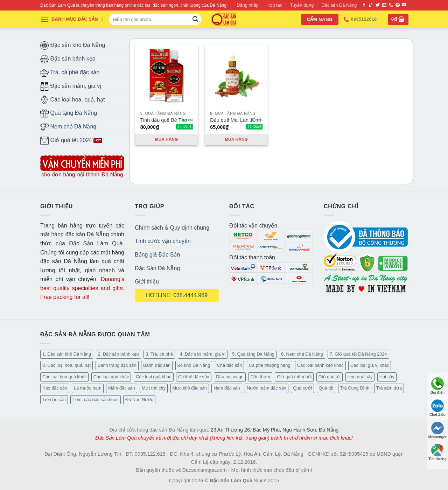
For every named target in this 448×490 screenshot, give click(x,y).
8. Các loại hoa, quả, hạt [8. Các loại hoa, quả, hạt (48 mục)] (66, 365)
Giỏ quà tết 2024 (66, 141)
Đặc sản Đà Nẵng (339, 5)
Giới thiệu (147, 282)
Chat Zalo (437, 408)
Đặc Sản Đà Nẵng (157, 268)
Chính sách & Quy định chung (172, 228)
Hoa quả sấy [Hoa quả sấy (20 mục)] (360, 377)
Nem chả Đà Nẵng (68, 127)
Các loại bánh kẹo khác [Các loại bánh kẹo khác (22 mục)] (320, 365)
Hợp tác (274, 5)
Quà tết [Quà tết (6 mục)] (326, 388)
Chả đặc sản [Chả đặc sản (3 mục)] (230, 365)
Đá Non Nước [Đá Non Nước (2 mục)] (139, 400)
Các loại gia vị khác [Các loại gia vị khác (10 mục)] (370, 365)
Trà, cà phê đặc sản (70, 73)
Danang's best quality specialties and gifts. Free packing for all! (82, 288)
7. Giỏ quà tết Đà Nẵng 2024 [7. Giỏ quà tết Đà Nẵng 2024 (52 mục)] (358, 354)
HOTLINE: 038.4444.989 (177, 295)
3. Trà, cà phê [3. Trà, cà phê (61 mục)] (159, 354)
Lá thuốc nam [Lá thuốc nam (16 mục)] (87, 388)
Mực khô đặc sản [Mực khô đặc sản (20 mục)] (190, 388)
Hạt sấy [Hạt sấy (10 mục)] (387, 377)
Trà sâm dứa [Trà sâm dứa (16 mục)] (389, 388)
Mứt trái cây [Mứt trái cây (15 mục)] (154, 388)
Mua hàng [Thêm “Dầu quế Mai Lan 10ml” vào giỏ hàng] (236, 139)
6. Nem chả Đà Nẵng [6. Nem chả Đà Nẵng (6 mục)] (302, 354)
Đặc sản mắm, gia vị (71, 86)
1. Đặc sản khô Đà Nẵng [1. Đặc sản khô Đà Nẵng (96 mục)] (67, 354)
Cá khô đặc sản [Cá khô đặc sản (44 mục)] (194, 377)
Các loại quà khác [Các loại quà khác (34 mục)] (154, 377)
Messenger (437, 430)
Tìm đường (437, 452)
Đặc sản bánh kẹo (68, 59)
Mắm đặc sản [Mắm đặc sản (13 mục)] (121, 388)
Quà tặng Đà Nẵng (69, 113)
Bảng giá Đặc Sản (157, 255)
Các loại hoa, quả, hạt (72, 100)
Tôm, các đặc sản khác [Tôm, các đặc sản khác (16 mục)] (95, 400)
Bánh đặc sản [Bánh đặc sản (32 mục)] (157, 365)
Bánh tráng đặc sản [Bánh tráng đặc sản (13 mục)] (117, 365)
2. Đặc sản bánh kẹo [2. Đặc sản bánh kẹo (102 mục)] (118, 354)
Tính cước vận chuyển (163, 241)
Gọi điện (437, 386)
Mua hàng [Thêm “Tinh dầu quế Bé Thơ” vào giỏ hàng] (167, 139)
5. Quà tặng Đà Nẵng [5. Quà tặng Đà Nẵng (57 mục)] (253, 354)
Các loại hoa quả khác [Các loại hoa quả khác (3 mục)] (64, 377)
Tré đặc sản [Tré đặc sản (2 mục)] (54, 400)
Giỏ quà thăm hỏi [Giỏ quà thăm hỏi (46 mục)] (294, 377)
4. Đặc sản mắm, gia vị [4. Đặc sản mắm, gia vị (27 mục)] (203, 354)
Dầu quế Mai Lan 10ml (235, 120)
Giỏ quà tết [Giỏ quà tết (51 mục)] (330, 377)
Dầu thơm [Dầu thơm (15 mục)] (260, 377)
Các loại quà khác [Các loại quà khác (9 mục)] (111, 377)
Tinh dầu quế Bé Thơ (164, 120)
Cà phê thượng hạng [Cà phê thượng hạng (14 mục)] (270, 365)
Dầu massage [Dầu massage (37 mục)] (230, 377)
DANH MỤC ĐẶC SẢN (72, 19)
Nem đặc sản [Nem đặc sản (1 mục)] (227, 388)
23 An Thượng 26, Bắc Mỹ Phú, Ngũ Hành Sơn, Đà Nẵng (275, 430)
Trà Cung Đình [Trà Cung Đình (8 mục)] (355, 388)
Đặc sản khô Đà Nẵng (73, 45)
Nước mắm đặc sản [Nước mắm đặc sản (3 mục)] (267, 388)
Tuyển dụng (302, 5)
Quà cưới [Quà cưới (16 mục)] (302, 388)
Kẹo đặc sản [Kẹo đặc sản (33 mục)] (55, 388)
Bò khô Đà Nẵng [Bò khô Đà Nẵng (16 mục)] (194, 365)
